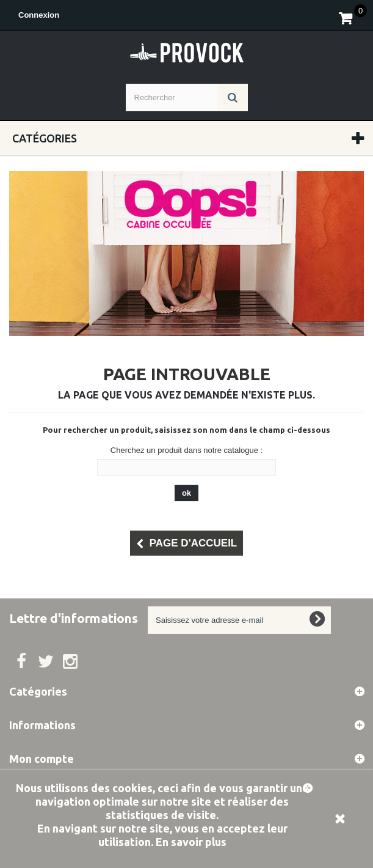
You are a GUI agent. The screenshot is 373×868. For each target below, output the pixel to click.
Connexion (39, 15)
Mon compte (42, 759)
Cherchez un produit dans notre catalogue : (186, 450)
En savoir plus (191, 842)
